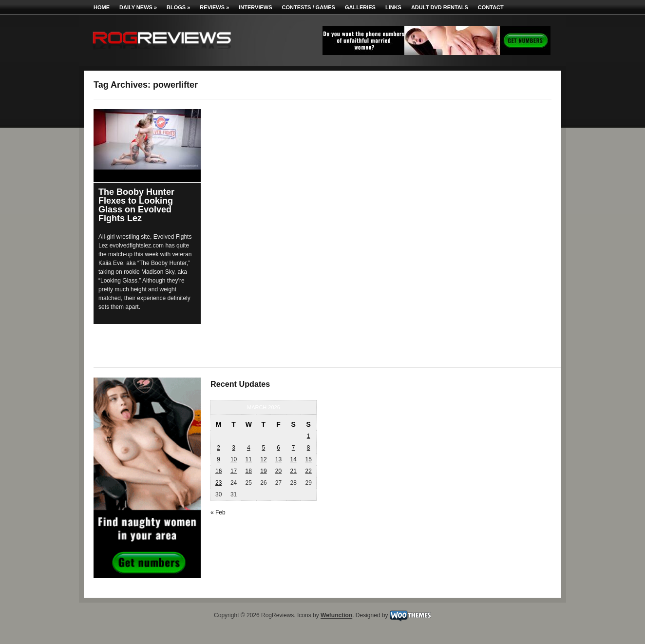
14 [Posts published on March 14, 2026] (293, 459)
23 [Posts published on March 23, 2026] (218, 483)
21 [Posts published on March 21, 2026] (293, 471)
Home (102, 7)
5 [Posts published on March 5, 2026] (264, 448)
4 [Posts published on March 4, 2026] (249, 448)
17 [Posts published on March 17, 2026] (234, 471)
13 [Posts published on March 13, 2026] (278, 459)
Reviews (214, 7)
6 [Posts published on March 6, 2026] (278, 448)
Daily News (138, 7)
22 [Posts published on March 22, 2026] (308, 471)
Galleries (360, 7)
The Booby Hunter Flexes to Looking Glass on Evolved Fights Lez (136, 205)
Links (393, 7)
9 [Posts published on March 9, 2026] (218, 459)
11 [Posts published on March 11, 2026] (249, 459)
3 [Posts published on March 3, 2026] (234, 448)
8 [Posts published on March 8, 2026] (309, 448)
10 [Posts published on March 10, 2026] (234, 459)
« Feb (218, 512)
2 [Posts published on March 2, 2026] (218, 448)
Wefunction (336, 616)
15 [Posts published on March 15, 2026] (308, 459)
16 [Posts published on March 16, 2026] (218, 471)
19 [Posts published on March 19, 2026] (263, 471)
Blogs (178, 7)
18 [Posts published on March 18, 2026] (249, 471)
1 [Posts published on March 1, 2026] (309, 436)
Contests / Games (309, 7)
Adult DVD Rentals (440, 7)
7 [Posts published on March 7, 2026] (294, 448)
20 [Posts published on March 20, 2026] (278, 471)
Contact (491, 7)
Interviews (255, 7)
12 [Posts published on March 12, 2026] (263, 459)
